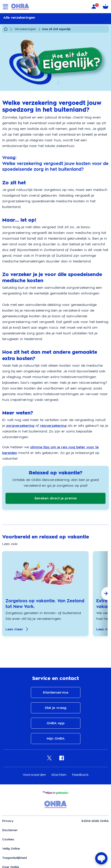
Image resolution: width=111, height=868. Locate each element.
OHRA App (56, 723)
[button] (103, 594)
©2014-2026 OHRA (95, 821)
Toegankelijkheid (15, 858)
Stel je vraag (55, 708)
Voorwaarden (35, 775)
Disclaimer (10, 830)
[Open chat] (101, 858)
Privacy (8, 821)
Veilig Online (11, 849)
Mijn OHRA (56, 739)
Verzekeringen (25, 29)
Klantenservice (56, 692)
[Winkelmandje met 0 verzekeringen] (105, 7)
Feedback (80, 775)
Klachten (60, 775)
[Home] (6, 29)
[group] (45, 594)
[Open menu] (6, 7)
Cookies (8, 839)
